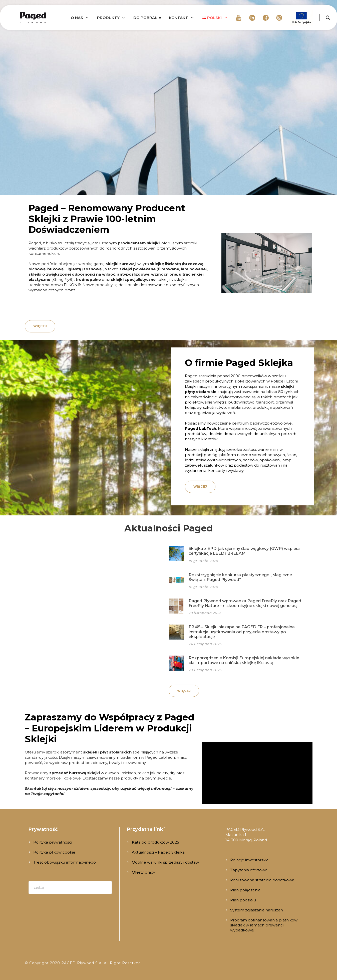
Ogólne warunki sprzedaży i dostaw (165, 862)
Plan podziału (243, 900)
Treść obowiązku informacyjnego (65, 862)
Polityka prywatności (53, 842)
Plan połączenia (245, 890)
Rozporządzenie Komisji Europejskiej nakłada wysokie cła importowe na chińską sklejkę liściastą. (244, 660)
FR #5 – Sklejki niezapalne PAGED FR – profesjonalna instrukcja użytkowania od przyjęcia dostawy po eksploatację (242, 632)
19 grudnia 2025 (203, 561)
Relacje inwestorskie (249, 860)
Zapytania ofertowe (249, 870)
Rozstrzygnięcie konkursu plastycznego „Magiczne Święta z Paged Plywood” (240, 577)
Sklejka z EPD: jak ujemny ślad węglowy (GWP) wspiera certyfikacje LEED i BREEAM (244, 551)
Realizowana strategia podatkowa (262, 880)
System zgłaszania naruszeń (257, 910)
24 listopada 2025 (205, 644)
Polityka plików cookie (54, 852)
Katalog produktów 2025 (155, 842)
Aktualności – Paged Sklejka (158, 852)
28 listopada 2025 (205, 613)
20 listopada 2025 (205, 670)
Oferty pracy (143, 872)
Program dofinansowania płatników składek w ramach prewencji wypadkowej (264, 925)
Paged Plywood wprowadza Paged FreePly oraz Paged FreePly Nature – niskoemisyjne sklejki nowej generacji (245, 603)
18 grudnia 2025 (203, 587)
